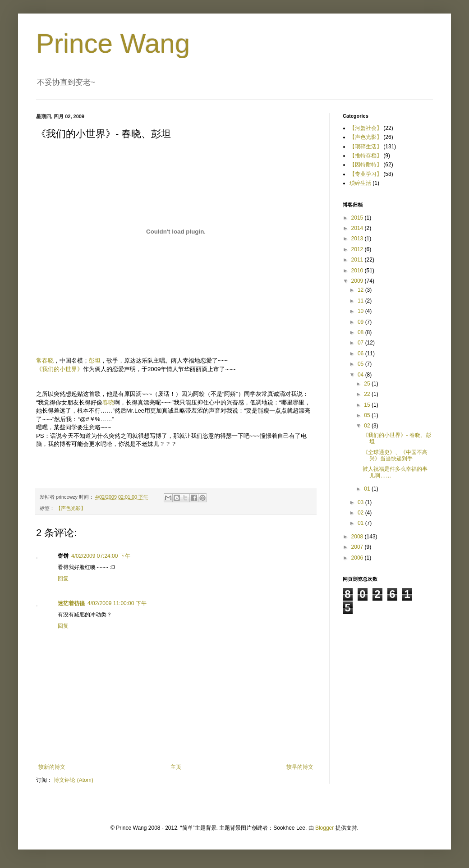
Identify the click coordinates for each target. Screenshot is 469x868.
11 (361, 301)
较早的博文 (300, 767)
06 (361, 354)
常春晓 (45, 361)
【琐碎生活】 (366, 147)
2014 (358, 228)
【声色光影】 (71, 508)
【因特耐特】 (366, 165)
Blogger (324, 828)
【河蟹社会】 (366, 128)
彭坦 (95, 361)
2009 (358, 281)
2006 (358, 558)
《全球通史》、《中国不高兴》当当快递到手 (395, 455)
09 (361, 322)
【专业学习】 (366, 174)
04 (361, 375)
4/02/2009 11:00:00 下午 (117, 603)
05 (361, 364)
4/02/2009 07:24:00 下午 (101, 556)
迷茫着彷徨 (71, 603)
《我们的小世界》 (60, 369)
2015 (358, 218)
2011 (358, 260)
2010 (358, 271)
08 (361, 332)
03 (361, 502)
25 (368, 384)
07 (361, 343)
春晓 (108, 402)
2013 (358, 239)
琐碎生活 (360, 183)
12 (361, 290)
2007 (358, 547)
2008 (358, 537)
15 (368, 405)
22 (368, 394)
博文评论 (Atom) (73, 780)
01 (368, 489)
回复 (63, 579)
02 (368, 426)
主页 (176, 767)
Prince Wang (113, 44)
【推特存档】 (366, 156)
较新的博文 (52, 767)
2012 (358, 249)
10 (361, 311)
